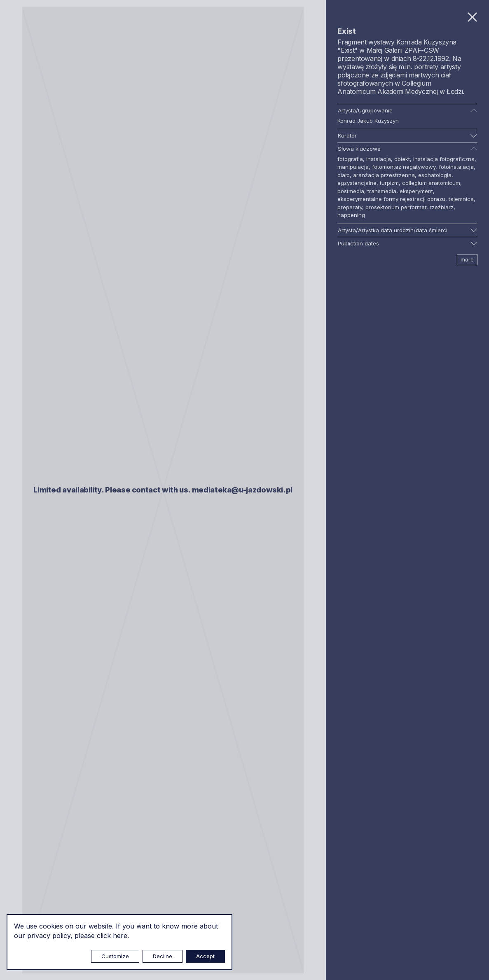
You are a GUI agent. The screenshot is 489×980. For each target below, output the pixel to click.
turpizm (389, 183)
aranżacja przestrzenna (384, 175)
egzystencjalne (357, 183)
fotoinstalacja (456, 167)
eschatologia (435, 175)
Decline (163, 956)
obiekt (402, 159)
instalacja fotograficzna (444, 159)
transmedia (382, 191)
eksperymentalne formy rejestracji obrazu (391, 199)
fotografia (350, 159)
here (120, 936)
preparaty (350, 207)
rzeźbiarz (442, 207)
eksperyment (416, 191)
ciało (344, 175)
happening (351, 215)
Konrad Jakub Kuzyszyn (368, 121)
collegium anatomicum (431, 183)
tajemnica (461, 199)
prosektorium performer (396, 207)
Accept (205, 956)
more (467, 259)
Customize (115, 956)
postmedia (351, 191)
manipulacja (353, 167)
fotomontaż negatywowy (404, 167)
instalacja (379, 159)
